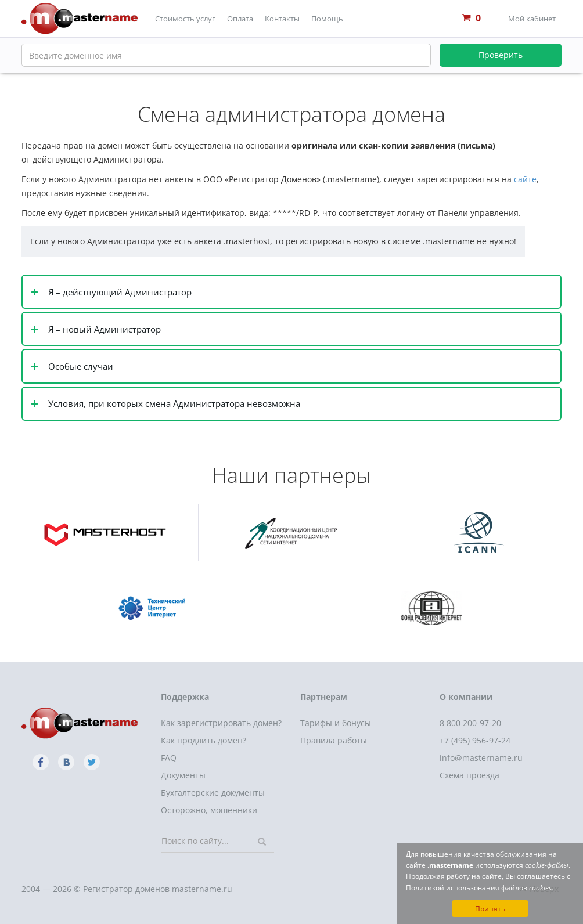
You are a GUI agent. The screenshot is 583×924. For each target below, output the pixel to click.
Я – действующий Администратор (119, 292)
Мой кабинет (532, 19)
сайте (525, 179)
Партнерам (324, 697)
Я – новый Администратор (103, 329)
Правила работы (334, 740)
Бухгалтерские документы (213, 793)
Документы (183, 775)
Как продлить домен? (204, 740)
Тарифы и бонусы (336, 723)
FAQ (169, 758)
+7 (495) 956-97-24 (475, 740)
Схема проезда (469, 775)
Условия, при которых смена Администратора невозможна (173, 404)
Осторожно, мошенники (209, 810)
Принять (490, 909)
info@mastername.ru (481, 758)
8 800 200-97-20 (470, 723)
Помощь (327, 19)
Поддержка (185, 697)
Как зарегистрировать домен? (221, 723)
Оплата (240, 19)
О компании (466, 697)
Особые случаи (80, 367)
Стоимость (185, 19)
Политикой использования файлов (479, 888)
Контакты (282, 19)
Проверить (501, 55)
